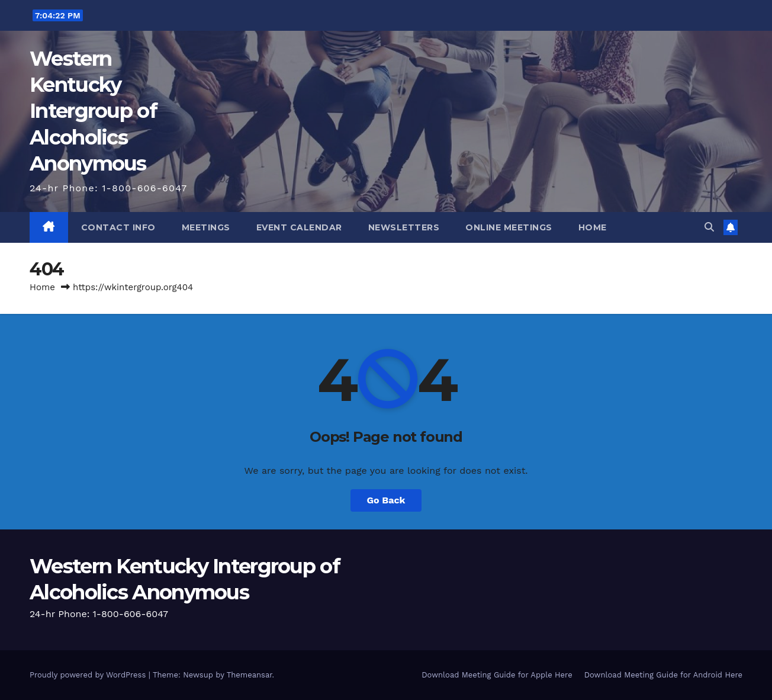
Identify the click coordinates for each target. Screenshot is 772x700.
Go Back (386, 500)
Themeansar (250, 675)
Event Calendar (299, 227)
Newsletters (404, 227)
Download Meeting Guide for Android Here (663, 675)
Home (593, 227)
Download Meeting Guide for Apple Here (497, 675)
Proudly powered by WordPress (89, 675)
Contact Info (118, 227)
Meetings (206, 227)
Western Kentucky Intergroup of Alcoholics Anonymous (93, 111)
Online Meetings (509, 227)
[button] (709, 227)
